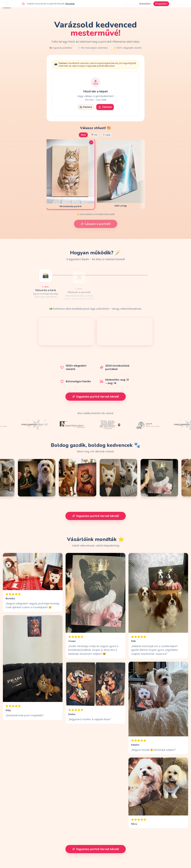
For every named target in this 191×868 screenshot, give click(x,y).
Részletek (70, 4)
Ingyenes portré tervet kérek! (96, 397)
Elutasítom (145, 4)
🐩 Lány (106, 135)
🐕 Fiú (94, 135)
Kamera (86, 107)
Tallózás (105, 107)
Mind (83, 135)
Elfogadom (161, 4)
